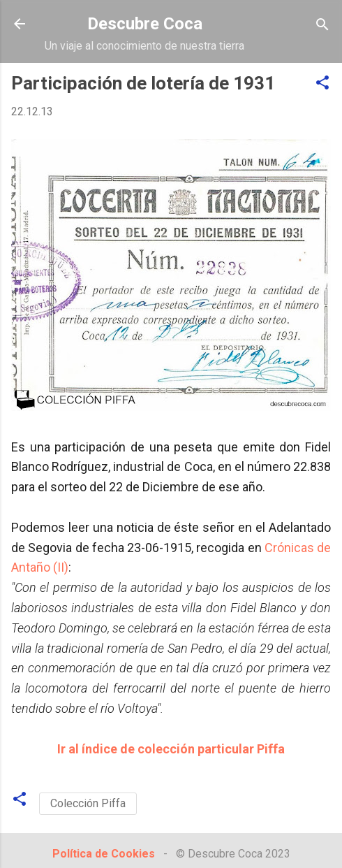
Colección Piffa (88, 803)
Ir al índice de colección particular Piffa (171, 749)
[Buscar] (322, 26)
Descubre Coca (145, 24)
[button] (322, 84)
